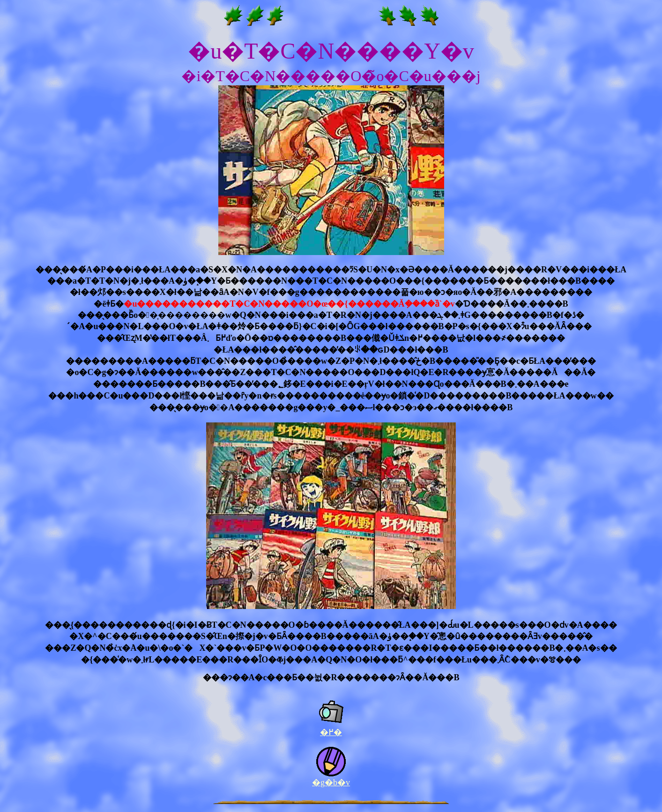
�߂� (331, 732)
